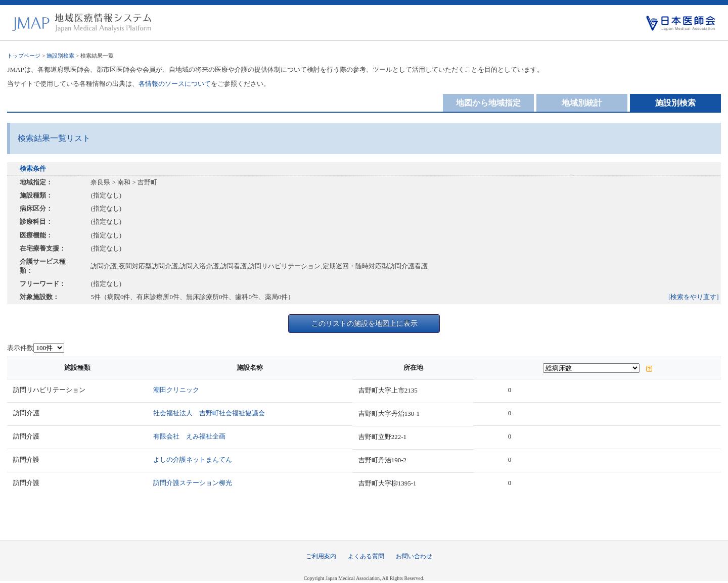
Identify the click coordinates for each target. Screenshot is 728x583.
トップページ (24, 56)
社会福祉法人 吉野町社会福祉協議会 (209, 413)
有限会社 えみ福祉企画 (189, 436)
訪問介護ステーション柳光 (193, 483)
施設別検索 (60, 56)
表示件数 (20, 348)
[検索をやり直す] (694, 297)
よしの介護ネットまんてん (193, 459)
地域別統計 (582, 103)
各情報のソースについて (175, 84)
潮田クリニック (176, 390)
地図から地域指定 (488, 103)
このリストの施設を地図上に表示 (365, 323)
